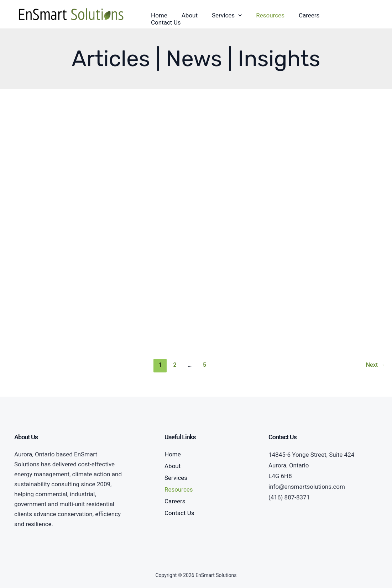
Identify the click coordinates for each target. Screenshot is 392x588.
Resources (179, 489)
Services (176, 478)
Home (173, 454)
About (173, 466)
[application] (238, 15)
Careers (175, 501)
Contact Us (179, 513)
